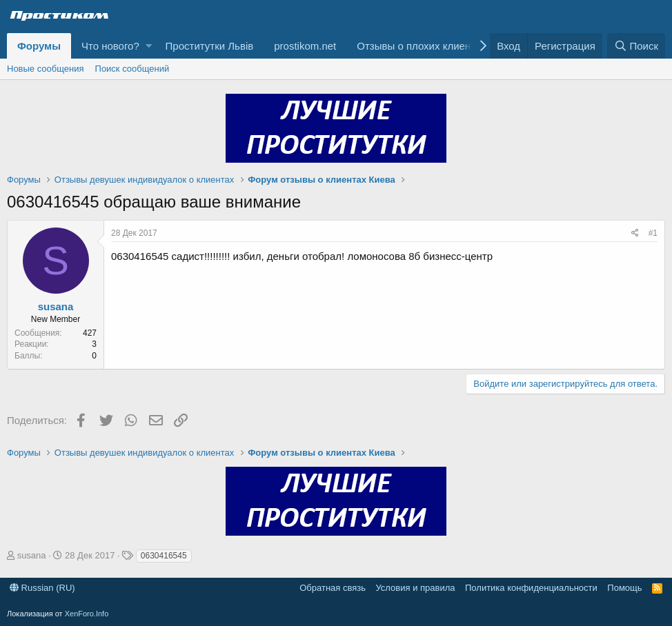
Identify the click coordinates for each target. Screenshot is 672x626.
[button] (149, 46)
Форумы (39, 46)
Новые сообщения (46, 69)
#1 (653, 233)
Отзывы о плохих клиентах (421, 46)
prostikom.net (305, 46)
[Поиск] (636, 46)
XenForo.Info (87, 614)
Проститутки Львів (210, 46)
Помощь (624, 588)
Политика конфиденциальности (531, 588)
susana (56, 306)
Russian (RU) (42, 588)
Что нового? (110, 46)
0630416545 (164, 556)
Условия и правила (415, 588)
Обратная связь (333, 588)
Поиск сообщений (132, 69)
